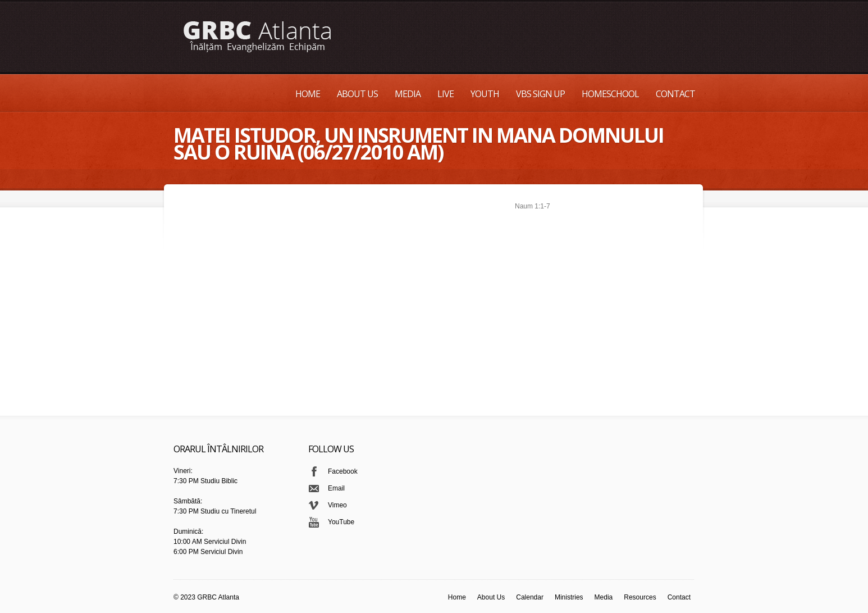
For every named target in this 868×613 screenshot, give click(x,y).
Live (446, 94)
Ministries (569, 597)
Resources (640, 597)
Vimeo (337, 505)
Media (408, 94)
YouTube (341, 522)
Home (308, 94)
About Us (357, 94)
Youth (485, 94)
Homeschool (610, 94)
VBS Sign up (540, 94)
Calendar (530, 597)
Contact (675, 94)
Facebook (343, 471)
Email (336, 488)
